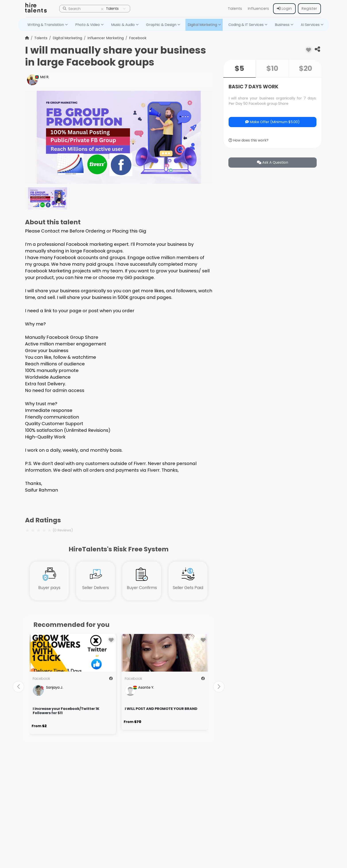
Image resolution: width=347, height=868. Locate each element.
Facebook (138, 38)
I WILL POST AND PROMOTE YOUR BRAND (161, 709)
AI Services (310, 25)
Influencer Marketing (106, 38)
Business (282, 25)
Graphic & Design (161, 25)
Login (284, 9)
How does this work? (249, 140)
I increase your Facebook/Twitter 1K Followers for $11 (66, 711)
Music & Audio (123, 25)
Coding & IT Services (246, 25)
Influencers (258, 9)
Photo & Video (88, 25)
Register (309, 9)
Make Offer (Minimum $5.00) (272, 122)
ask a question (273, 162)
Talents (235, 9)
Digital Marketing (202, 25)
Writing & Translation (46, 25)
